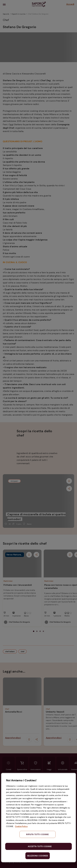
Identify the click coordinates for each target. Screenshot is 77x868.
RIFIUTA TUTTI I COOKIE (37, 834)
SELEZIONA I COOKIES (38, 856)
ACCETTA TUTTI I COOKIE (40, 846)
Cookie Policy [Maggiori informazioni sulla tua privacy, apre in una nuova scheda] (21, 826)
